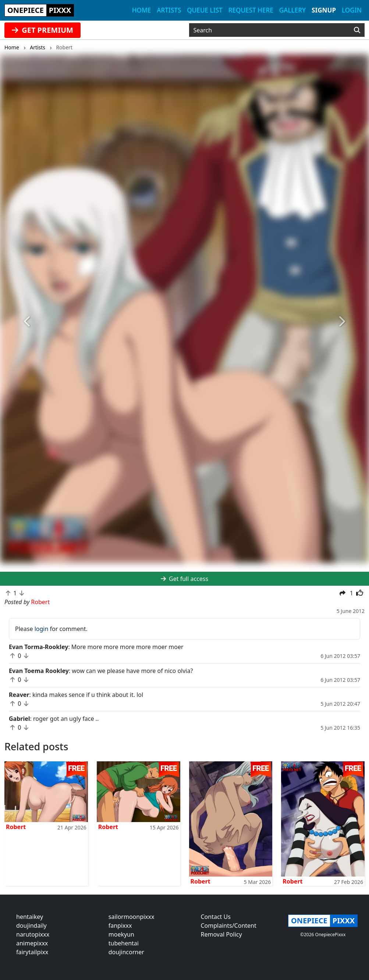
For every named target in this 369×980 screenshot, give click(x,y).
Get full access (184, 579)
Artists (169, 10)
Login (352, 10)
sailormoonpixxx (132, 917)
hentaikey (30, 917)
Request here (251, 10)
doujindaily (31, 926)
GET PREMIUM (42, 30)
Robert (16, 827)
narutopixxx (33, 934)
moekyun (121, 934)
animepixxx (32, 943)
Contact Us (216, 917)
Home (141, 10)
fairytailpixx (32, 952)
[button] (28, 322)
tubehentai (124, 943)
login (42, 629)
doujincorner (126, 952)
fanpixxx (120, 926)
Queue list (205, 10)
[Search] (357, 30)
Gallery (292, 10)
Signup (324, 10)
